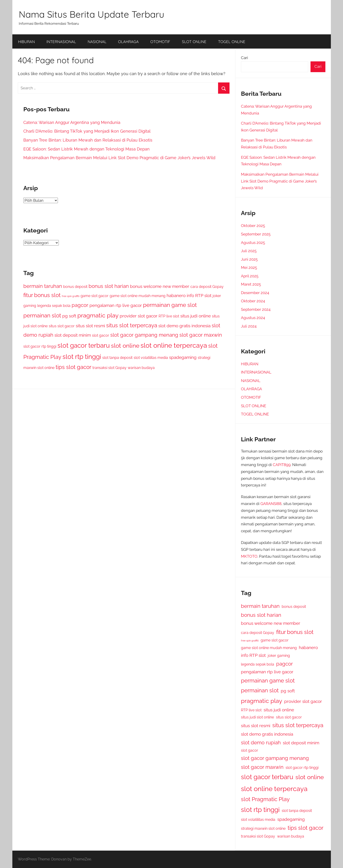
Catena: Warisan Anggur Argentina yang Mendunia (72, 122)
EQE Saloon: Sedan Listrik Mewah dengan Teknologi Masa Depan (86, 149)
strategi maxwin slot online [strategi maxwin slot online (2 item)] (263, 828)
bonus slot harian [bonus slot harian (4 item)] (109, 286)
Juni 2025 (249, 259)
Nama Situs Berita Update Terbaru (92, 14)
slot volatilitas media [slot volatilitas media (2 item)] (151, 358)
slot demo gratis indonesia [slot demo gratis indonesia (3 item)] (184, 326)
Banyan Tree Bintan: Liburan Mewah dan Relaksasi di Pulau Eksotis (88, 140)
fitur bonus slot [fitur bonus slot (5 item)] (42, 295)
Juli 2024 (249, 326)
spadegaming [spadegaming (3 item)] (183, 357)
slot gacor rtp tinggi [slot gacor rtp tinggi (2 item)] (40, 346)
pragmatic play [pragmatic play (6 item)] (98, 315)
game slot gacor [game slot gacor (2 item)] (95, 296)
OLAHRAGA (128, 42)
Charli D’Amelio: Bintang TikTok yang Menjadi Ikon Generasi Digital (87, 131)
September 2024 (256, 309)
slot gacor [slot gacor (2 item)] (101, 335)
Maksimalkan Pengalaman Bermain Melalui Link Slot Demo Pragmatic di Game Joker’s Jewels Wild (119, 158)
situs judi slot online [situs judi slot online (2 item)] (257, 717)
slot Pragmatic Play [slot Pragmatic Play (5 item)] (265, 799)
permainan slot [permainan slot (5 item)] (42, 315)
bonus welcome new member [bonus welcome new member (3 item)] (160, 286)
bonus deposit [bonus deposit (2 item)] (75, 287)
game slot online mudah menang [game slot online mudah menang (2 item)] (138, 296)
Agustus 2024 (253, 318)
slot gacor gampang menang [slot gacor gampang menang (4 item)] (144, 335)
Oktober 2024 (253, 301)
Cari (244, 58)
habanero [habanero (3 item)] (176, 296)
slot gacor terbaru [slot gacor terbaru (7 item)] (84, 345)
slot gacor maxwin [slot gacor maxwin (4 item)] (201, 335)
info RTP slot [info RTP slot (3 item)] (199, 296)
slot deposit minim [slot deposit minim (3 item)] (73, 335)
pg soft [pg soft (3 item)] (69, 316)
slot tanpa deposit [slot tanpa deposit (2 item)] (117, 358)
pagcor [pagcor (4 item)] (80, 305)
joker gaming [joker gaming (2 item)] (279, 656)
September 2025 (256, 234)
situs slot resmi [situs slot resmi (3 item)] (90, 326)
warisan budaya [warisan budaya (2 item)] (141, 368)
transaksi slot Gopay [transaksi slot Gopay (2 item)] (109, 368)
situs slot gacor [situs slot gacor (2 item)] (62, 326)
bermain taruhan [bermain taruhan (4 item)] (43, 286)
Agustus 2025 (253, 243)
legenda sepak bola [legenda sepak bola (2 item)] (54, 306)
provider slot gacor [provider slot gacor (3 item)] (139, 316)
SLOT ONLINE (194, 42)
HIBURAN (26, 42)
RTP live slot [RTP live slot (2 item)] (169, 316)
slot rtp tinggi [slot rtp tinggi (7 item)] (82, 357)
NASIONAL (97, 42)
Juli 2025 (249, 251)
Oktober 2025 (253, 226)
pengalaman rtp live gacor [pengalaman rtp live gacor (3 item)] (116, 305)
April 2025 (250, 276)
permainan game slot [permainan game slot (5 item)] (170, 305)
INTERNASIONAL (61, 42)
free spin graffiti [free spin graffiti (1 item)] (71, 296)
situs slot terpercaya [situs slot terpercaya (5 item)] (132, 325)
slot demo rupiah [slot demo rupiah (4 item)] (261, 742)
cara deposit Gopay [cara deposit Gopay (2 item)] (207, 287)
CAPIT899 (282, 465)
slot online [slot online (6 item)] (125, 345)
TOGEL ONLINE (232, 42)
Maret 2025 (251, 284)
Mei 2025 (249, 267)
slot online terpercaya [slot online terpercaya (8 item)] (174, 345)
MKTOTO (249, 556)
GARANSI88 (271, 504)
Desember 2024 (255, 293)
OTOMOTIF (160, 42)
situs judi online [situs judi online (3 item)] (196, 316)
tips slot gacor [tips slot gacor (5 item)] (73, 367)
